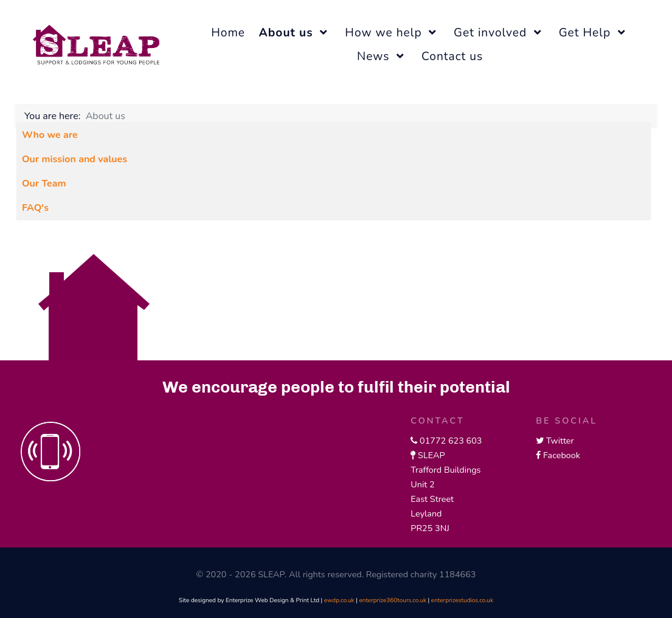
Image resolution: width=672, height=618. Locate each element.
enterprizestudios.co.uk (462, 600)
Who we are (50, 135)
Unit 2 (422, 484)
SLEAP (431, 455)
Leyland (426, 513)
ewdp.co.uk (339, 600)
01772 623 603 (451, 441)
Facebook (562, 455)
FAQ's (35, 208)
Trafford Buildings (445, 470)
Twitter (560, 441)
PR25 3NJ (430, 528)
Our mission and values (74, 159)
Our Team (44, 184)
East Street (432, 499)
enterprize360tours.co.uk (393, 600)
